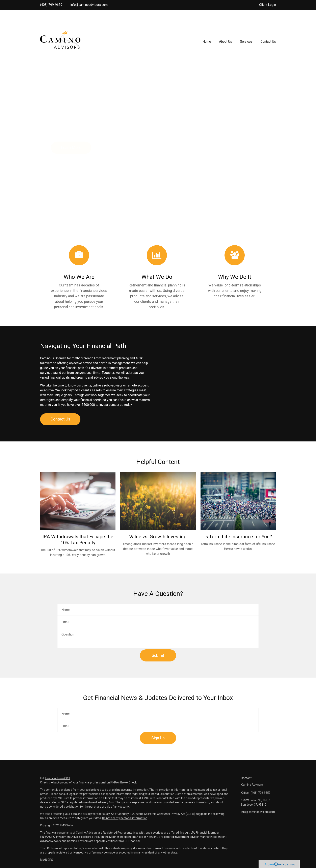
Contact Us (60, 419)
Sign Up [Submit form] (158, 738)
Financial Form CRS (58, 778)
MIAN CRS (47, 860)
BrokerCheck (128, 782)
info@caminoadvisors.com (89, 5)
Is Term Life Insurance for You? (238, 537)
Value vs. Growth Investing (158, 537)
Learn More (71, 148)
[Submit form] (158, 655)
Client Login (268, 5)
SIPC (52, 837)
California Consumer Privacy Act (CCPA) (170, 814)
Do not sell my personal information (125, 818)
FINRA (44, 837)
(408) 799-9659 (51, 5)
